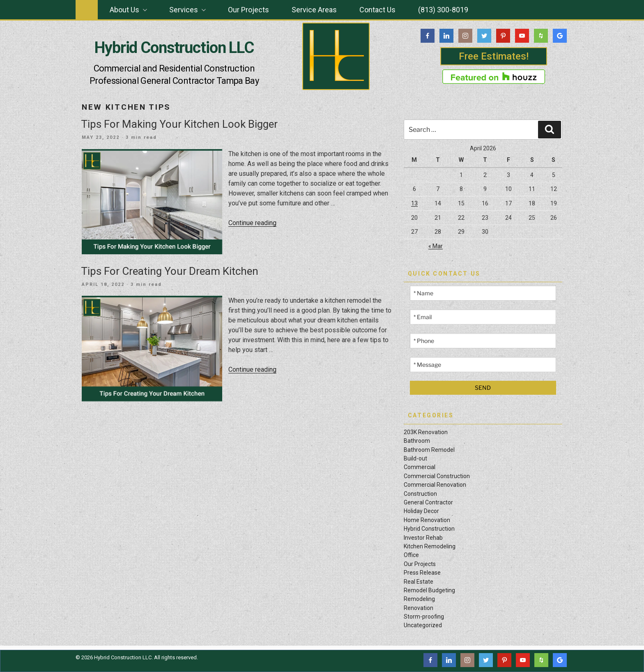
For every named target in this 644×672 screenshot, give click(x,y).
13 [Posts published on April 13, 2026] (414, 203)
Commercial (420, 467)
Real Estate (419, 582)
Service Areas (314, 10)
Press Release (422, 573)
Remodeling (419, 599)
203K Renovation (426, 432)
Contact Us (377, 10)
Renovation (419, 608)
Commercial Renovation (435, 485)
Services (188, 10)
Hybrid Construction (429, 529)
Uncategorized (423, 625)
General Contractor (428, 502)
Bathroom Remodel (429, 450)
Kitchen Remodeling (430, 546)
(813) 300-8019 (443, 10)
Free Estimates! (494, 56)
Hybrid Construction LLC (174, 48)
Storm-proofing (424, 617)
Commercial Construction (437, 476)
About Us (129, 10)
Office (411, 555)
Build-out (415, 458)
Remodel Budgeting (429, 590)
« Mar (436, 246)
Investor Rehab (423, 538)
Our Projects (248, 10)
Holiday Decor (421, 511)
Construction (420, 494)
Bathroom (417, 441)
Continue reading (252, 223)
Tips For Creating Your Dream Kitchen (170, 271)
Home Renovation (427, 520)
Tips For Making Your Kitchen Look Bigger (179, 124)
